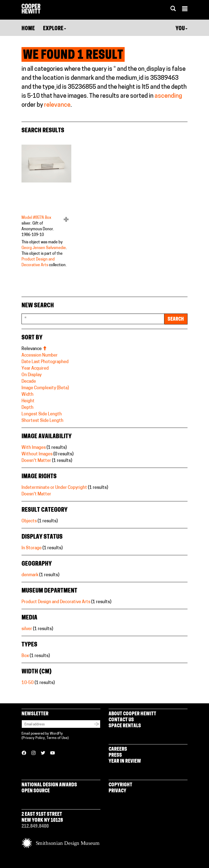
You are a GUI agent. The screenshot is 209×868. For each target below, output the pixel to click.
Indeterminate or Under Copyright (54, 488)
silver (27, 629)
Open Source (36, 791)
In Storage (32, 548)
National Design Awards (49, 785)
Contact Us (121, 720)
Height (28, 401)
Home (28, 29)
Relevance (34, 349)
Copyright (120, 785)
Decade (29, 382)
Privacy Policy (34, 738)
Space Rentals (125, 726)
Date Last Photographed (45, 362)
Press (115, 755)
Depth (27, 408)
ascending (168, 96)
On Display (32, 375)
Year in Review (125, 761)
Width (27, 395)
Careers (118, 749)
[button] (185, 10)
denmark (30, 575)
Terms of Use (57, 738)
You (182, 29)
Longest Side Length (42, 414)
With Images (34, 448)
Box (25, 656)
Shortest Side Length (42, 421)
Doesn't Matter (36, 461)
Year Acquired (35, 369)
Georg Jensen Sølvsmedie (44, 248)
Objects (29, 521)
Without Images (37, 454)
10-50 (28, 683)
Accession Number (40, 355)
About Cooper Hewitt (132, 714)
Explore (55, 29)
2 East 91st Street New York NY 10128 (42, 818)
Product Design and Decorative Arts (56, 602)
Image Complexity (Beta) (45, 388)
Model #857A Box (36, 218)
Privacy (117, 791)
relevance (57, 105)
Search (176, 319)
